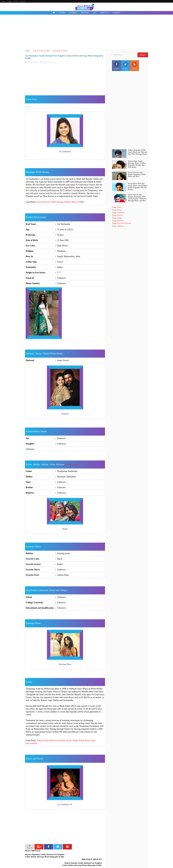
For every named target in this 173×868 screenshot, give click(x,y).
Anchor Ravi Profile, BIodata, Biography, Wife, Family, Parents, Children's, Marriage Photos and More (137, 198)
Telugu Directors (118, 221)
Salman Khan (42, 740)
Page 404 (23, 1)
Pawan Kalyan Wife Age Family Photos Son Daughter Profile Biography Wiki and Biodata (138, 187)
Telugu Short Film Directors (121, 223)
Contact (9, 1)
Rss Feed (135, 66)
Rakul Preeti (84, 740)
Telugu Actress (117, 210)
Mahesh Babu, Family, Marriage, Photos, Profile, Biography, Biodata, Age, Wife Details (137, 164)
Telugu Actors (117, 207)
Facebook (116, 66)
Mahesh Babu (70, 202)
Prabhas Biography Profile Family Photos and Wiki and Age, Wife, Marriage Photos (137, 152)
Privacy (16, 1)
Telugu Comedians (118, 213)
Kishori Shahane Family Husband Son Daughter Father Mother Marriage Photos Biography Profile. (85, 857)
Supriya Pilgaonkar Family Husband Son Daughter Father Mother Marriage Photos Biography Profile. (45, 856)
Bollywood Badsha (58, 740)
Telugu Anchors (117, 215)
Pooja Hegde (72, 740)
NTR (79, 202)
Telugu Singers (117, 218)
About (3, 1)
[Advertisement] (86, 32)
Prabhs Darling (57, 202)
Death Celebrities (118, 226)
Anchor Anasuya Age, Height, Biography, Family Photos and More (137, 174)
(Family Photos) (72, 464)
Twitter (126, 66)
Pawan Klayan (43, 202)
